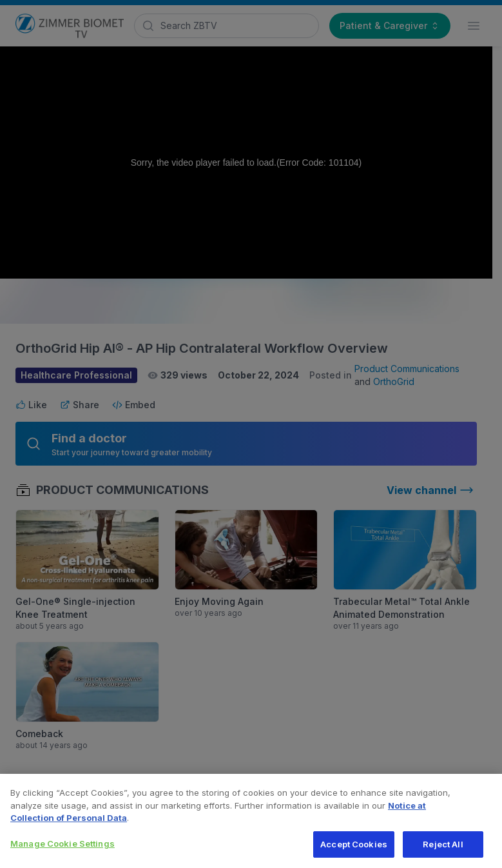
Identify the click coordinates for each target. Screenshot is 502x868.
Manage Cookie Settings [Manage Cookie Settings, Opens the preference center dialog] (63, 849)
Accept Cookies (354, 849)
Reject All (443, 849)
